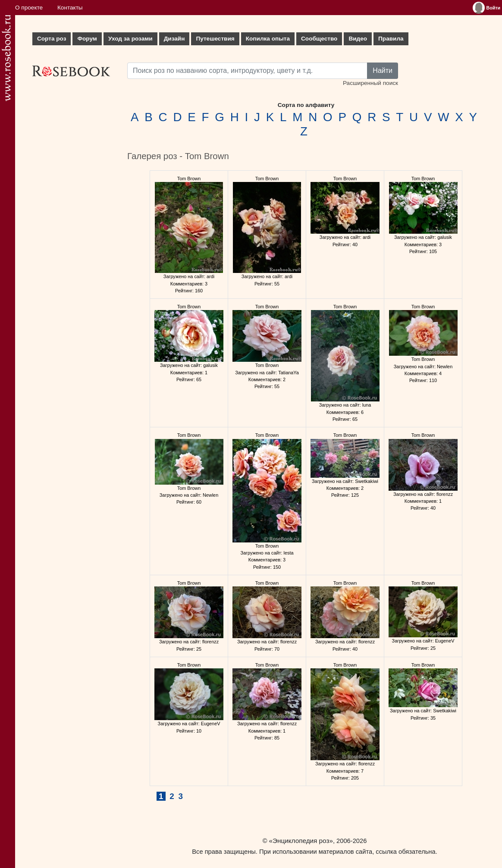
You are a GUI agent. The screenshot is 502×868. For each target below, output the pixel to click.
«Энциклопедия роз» (301, 841)
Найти (383, 71)
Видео (358, 39)
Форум (87, 39)
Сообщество (319, 39)
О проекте (29, 8)
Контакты (70, 8)
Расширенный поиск (370, 83)
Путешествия (215, 39)
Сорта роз (52, 39)
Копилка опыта (268, 39)
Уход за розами (130, 39)
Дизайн (174, 39)
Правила (391, 39)
